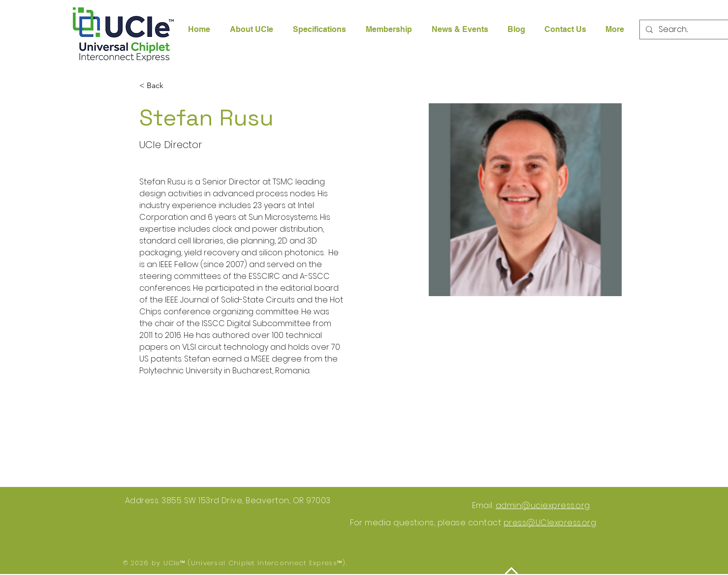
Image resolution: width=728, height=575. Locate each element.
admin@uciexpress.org (543, 505)
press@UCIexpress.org (550, 523)
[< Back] (159, 86)
